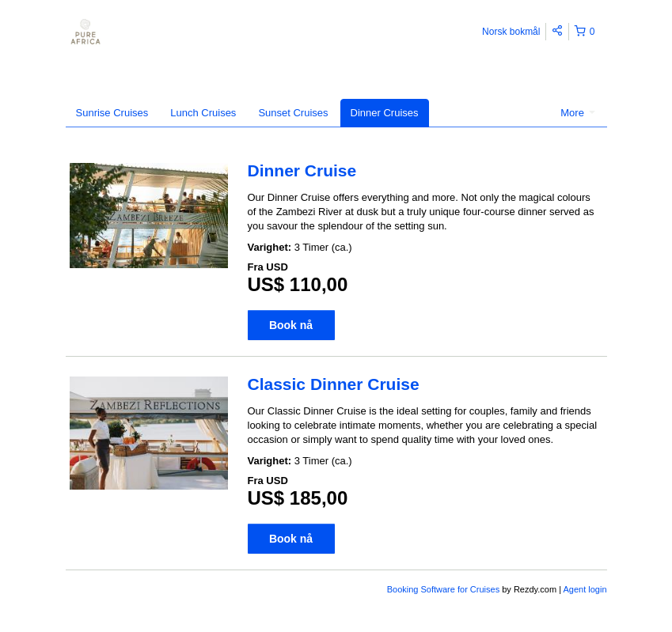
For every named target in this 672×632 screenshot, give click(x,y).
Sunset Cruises (293, 113)
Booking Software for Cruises (445, 589)
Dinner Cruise (302, 170)
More (577, 113)
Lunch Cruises (203, 113)
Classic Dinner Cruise (334, 384)
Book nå (291, 325)
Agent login (585, 589)
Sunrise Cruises (112, 113)
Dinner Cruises (385, 113)
